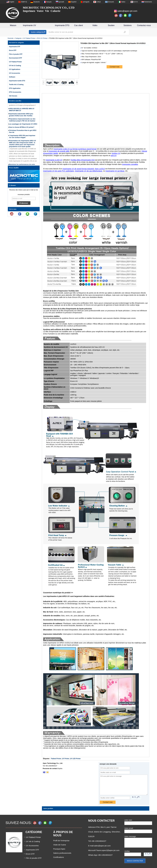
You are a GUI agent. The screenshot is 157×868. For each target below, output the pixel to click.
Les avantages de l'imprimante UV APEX (23, 125)
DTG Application (15, 88)
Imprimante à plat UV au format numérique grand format (75, 149)
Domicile (11, 38)
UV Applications (15, 69)
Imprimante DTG (62, 25)
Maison (13, 25)
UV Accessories (15, 73)
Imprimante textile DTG (17, 81)
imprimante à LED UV (54, 160)
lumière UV (116, 153)
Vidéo (95, 25)
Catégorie (18, 38)
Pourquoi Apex (59, 849)
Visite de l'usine (60, 845)
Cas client (78, 25)
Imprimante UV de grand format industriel (78, 169)
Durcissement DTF (16, 58)
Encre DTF (13, 50)
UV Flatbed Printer (29, 38)
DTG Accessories (15, 92)
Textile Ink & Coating (16, 85)
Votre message (130, 836)
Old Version (13, 96)
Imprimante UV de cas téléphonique (89, 171)
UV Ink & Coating (15, 66)
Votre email (129, 828)
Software (12, 77)
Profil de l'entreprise (61, 841)
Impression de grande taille (59, 151)
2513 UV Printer (42, 38)
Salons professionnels (62, 853)
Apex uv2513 (100, 169)
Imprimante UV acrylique (115, 171)
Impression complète (130, 164)
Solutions (128, 25)
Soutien (111, 25)
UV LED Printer (75, 759)
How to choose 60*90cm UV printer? (22, 128)
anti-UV (114, 155)
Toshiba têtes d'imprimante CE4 (83, 160)
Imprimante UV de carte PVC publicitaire (59, 171)
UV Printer (66, 759)
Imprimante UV (29, 25)
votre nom (128, 820)
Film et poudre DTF (16, 54)
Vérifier (127, 851)
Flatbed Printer (56, 759)
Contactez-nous (144, 25)
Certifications (59, 857)
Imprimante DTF (15, 47)
